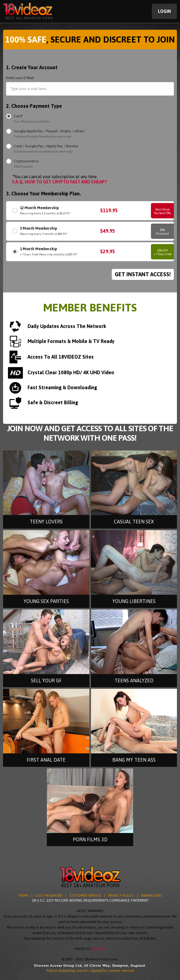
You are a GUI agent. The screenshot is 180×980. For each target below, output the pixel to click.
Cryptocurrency (26, 164)
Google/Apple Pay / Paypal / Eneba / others (49, 134)
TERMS (23, 895)
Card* (32, 119)
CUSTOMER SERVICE (85, 895)
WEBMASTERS (151, 895)
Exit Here (99, 949)
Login (164, 11)
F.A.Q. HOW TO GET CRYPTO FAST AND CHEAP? (60, 182)
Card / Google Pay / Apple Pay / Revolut (46, 149)
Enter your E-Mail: (20, 78)
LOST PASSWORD (49, 895)
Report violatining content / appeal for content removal (90, 971)
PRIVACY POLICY (121, 895)
